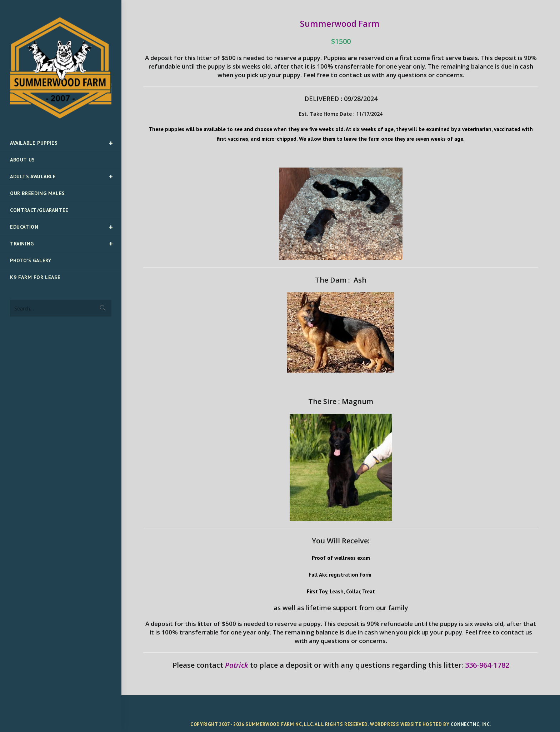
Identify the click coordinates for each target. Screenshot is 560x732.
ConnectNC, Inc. (471, 724)
